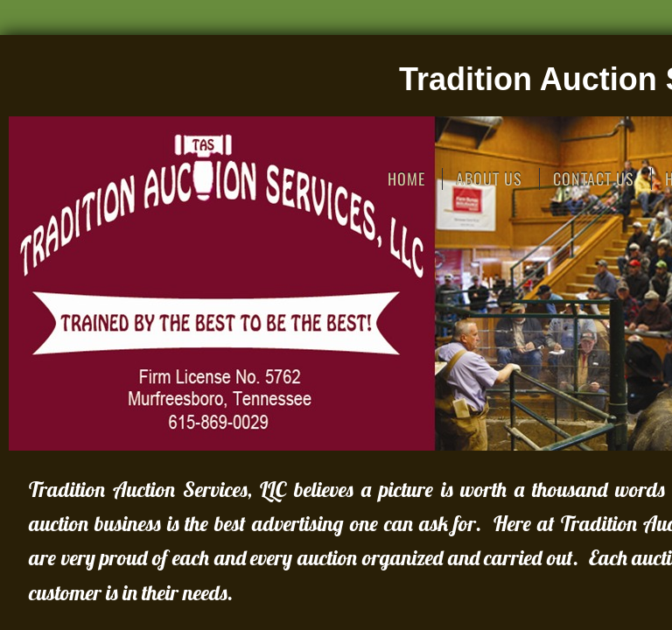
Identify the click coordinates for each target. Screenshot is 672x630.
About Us (489, 179)
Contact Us (594, 179)
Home (406, 179)
